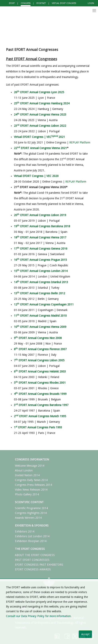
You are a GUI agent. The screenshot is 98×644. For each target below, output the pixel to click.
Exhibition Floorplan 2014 (31, 541)
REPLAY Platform (80, 142)
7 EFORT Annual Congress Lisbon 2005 (39, 360)
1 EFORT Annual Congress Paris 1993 (38, 427)
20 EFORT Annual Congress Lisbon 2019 (40, 215)
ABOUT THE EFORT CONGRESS (35, 555)
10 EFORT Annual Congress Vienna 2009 (40, 327)
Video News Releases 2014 (31, 490)
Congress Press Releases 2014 (33, 485)
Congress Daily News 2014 (31, 480)
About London (24, 470)
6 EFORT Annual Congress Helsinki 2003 (40, 371)
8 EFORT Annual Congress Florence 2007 (40, 349)
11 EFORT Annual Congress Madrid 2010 (40, 316)
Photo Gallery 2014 (27, 494)
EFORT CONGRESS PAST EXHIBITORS (39, 565)
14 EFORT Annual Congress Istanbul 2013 (41, 282)
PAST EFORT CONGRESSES (32, 560)
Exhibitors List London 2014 (32, 536)
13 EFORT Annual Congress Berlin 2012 (40, 293)
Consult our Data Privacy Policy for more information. (39, 616)
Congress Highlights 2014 (31, 513)
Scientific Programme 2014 (31, 508)
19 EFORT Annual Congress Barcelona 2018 (42, 226)
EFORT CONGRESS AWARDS (33, 569)
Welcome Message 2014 (30, 466)
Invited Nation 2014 (27, 475)
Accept (85, 634)
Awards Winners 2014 (28, 518)
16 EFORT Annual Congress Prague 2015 (40, 260)
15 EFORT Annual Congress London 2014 (41, 271)
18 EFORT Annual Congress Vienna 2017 (40, 237)
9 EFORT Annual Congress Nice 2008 (38, 338)
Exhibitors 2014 (25, 531)
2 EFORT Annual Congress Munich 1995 (40, 416)
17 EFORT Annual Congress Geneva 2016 (41, 249)
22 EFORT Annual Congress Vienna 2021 (40, 148)
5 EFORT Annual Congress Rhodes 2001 (40, 383)
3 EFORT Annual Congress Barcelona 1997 (41, 405)
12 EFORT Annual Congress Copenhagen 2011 (44, 304)
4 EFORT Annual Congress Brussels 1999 (40, 394)
